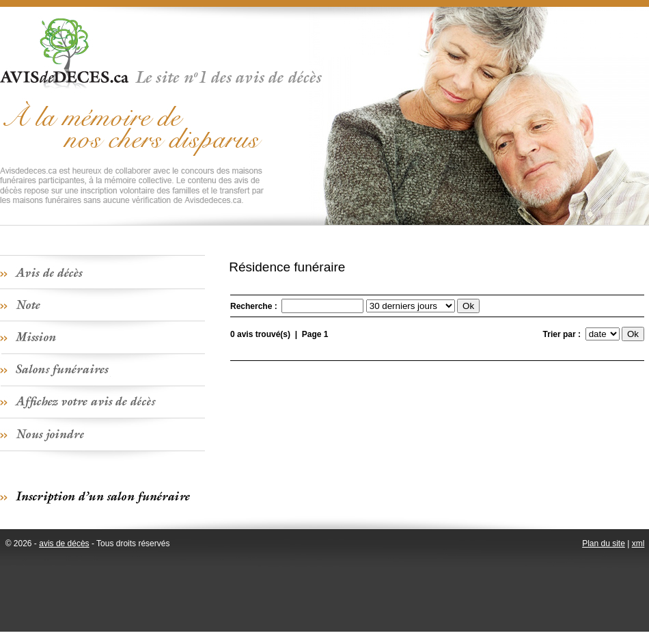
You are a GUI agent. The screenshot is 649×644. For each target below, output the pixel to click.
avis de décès (64, 544)
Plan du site (604, 544)
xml (638, 544)
